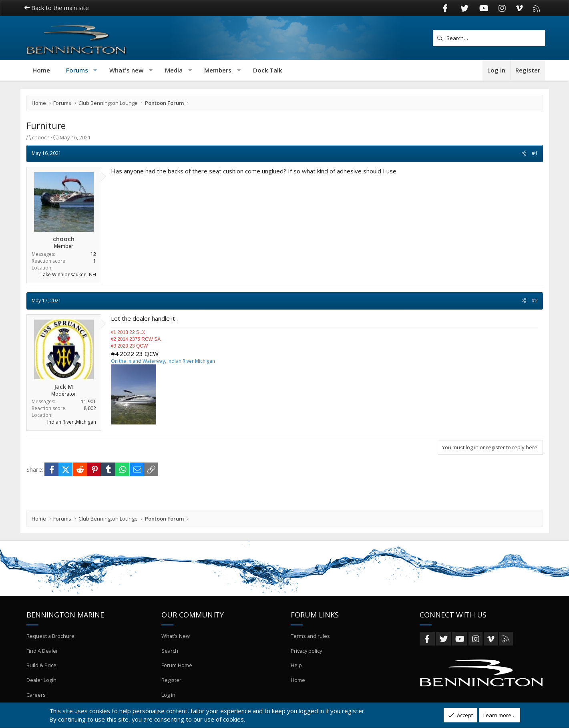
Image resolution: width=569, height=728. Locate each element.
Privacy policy (307, 652)
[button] (95, 70)
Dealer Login (42, 680)
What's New (176, 637)
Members (218, 70)
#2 (535, 301)
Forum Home (177, 666)
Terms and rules (311, 637)
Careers (36, 695)
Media (174, 70)
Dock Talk (267, 70)
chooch (41, 137)
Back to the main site (57, 8)
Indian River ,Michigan (72, 422)
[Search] (489, 38)
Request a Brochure (51, 637)
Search (170, 652)
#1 (535, 153)
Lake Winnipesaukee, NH (68, 275)
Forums (77, 70)
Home (41, 70)
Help (296, 666)
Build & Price (41, 666)
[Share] (524, 154)
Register (171, 680)
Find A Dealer (42, 652)
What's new (126, 70)
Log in (168, 695)
